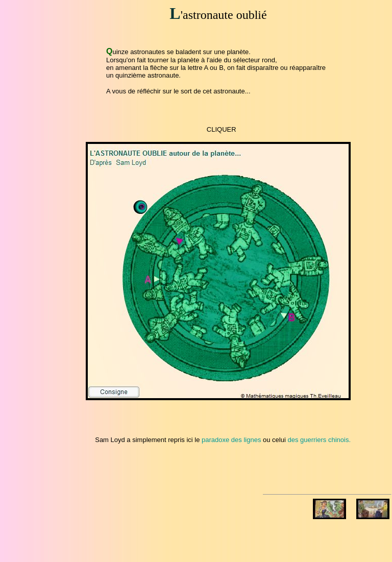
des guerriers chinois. (319, 440)
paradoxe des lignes (231, 440)
